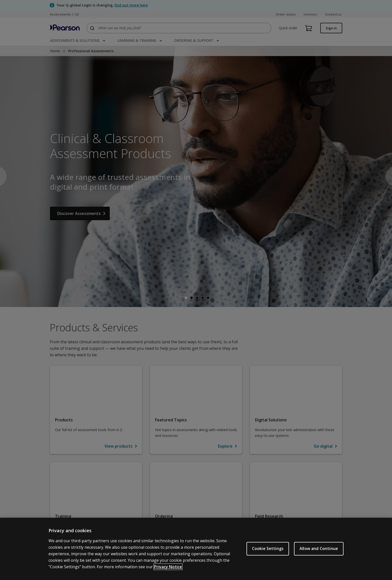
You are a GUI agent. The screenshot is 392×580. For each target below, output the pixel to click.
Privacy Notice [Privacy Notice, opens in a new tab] (168, 567)
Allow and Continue (319, 548)
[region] (196, 549)
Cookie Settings (268, 548)
